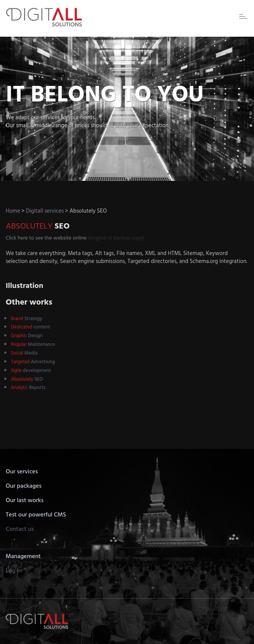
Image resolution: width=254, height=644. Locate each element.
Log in (14, 571)
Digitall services (45, 211)
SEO (27, 379)
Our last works (25, 501)
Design (27, 336)
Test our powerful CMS (36, 515)
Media (24, 353)
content (31, 327)
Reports (28, 388)
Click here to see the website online (46, 238)
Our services (22, 472)
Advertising (33, 362)
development (31, 371)
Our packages (24, 486)
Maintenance (33, 345)
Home (13, 211)
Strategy (27, 319)
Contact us (20, 529)
